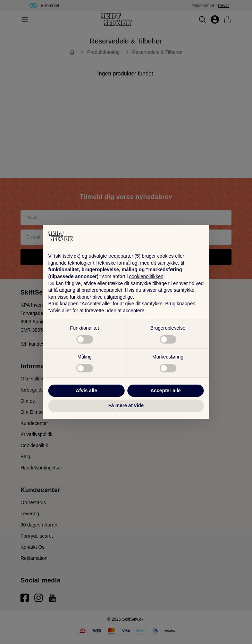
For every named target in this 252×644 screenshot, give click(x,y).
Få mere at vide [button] (126, 405)
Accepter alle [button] (165, 391)
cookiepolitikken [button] (146, 276)
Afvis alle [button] (86, 391)
